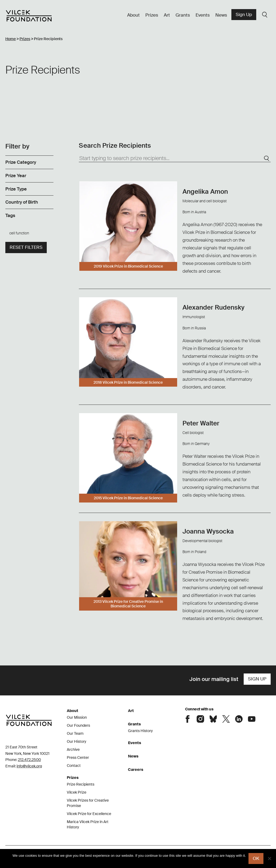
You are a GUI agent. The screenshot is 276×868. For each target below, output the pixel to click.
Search (265, 15)
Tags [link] (10, 215)
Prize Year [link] (16, 176)
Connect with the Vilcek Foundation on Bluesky (213, 719)
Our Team (75, 733)
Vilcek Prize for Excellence (89, 814)
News (221, 15)
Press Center (78, 757)
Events (203, 15)
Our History (77, 741)
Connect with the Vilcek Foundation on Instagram (200, 719)
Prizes (152, 15)
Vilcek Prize (77, 792)
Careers (136, 770)
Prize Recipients (81, 784)
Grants (183, 15)
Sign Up (244, 14)
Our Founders (78, 725)
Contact (74, 766)
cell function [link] (19, 233)
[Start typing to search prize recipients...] (175, 158)
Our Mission (77, 717)
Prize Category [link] (21, 162)
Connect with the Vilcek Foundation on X (226, 719)
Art (167, 15)
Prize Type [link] (16, 189)
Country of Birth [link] (22, 202)
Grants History (140, 731)
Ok (256, 858)
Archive (73, 749)
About (133, 15)
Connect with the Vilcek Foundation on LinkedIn (239, 719)
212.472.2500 (29, 760)
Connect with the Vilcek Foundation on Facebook (188, 719)
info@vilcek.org (29, 766)
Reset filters (26, 247)
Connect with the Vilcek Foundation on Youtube (252, 719)
